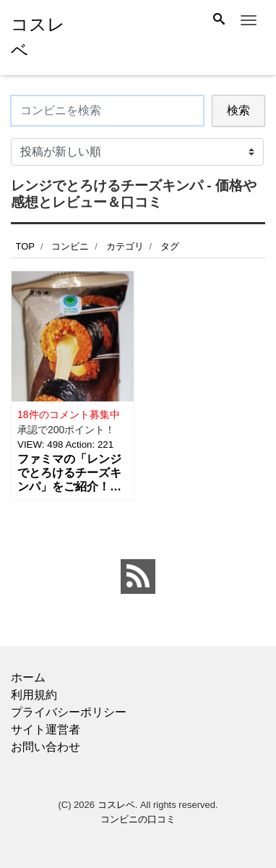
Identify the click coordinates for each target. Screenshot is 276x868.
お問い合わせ (46, 747)
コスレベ (116, 805)
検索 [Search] (238, 110)
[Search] (219, 20)
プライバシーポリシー (69, 712)
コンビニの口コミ (138, 819)
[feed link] (138, 576)
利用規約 (34, 695)
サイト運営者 (46, 729)
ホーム (28, 677)
